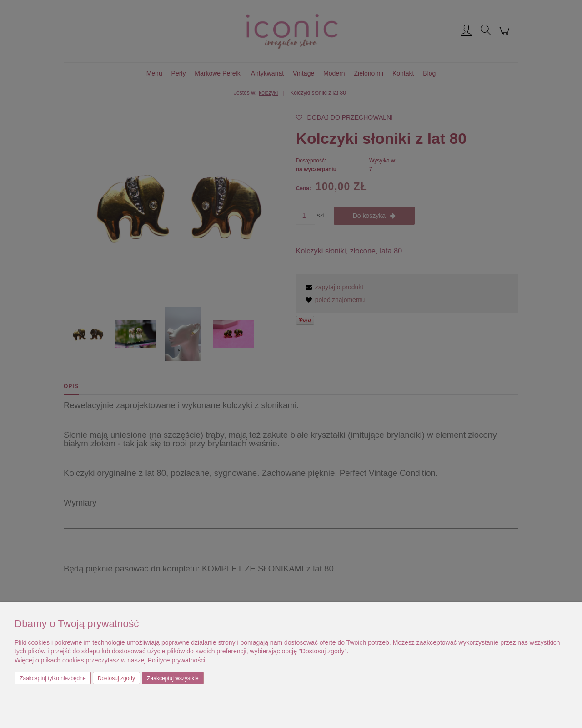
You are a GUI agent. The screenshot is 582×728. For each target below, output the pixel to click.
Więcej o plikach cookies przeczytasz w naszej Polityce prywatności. (111, 660)
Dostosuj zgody (116, 678)
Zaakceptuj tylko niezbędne (53, 678)
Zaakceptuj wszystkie (173, 678)
